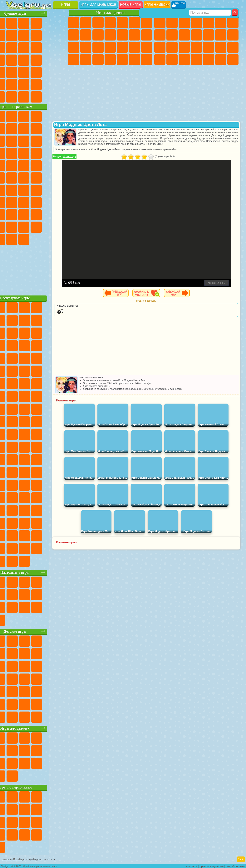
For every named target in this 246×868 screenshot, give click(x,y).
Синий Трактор (12, 190)
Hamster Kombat (36, 239)
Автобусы (196, 60)
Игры (66, 5)
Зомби (209, 23)
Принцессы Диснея (74, 60)
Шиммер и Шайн (24, 177)
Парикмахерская (135, 35)
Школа (48, 84)
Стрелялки (233, 60)
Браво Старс (60, 190)
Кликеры (60, 47)
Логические (48, 47)
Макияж (147, 47)
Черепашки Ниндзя (172, 35)
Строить (48, 96)
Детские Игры (48, 23)
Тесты (122, 23)
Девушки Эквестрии (86, 23)
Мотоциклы (184, 35)
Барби (110, 23)
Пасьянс (12, 60)
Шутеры (209, 60)
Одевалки (122, 35)
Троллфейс (48, 128)
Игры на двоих (157, 5)
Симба (24, 227)
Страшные (36, 47)
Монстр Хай (135, 23)
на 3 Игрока (12, 84)
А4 (24, 202)
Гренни (48, 202)
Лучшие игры (37, 13)
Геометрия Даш (48, 35)
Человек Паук (48, 165)
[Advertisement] (37, 269)
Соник (60, 153)
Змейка (48, 72)
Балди (36, 202)
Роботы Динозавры (196, 47)
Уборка (122, 60)
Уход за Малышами (98, 60)
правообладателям (212, 865)
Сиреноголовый (36, 190)
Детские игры (37, 631)
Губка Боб (24, 116)
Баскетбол (60, 84)
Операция (135, 47)
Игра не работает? (154, 304)
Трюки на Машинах (36, 72)
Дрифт (184, 60)
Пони (74, 23)
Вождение (12, 96)
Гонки (233, 35)
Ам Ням (60, 141)
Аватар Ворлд (12, 227)
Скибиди (12, 239)
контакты (192, 865)
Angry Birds (48, 141)
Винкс (147, 60)
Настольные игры (37, 572)
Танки (196, 23)
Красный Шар (36, 128)
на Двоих (60, 23)
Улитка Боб (24, 128)
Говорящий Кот (48, 116)
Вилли (12, 116)
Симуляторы (36, 23)
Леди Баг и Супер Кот (60, 128)
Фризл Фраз (60, 165)
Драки (221, 35)
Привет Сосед (36, 214)
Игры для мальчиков (98, 5)
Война (36, 96)
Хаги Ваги (60, 202)
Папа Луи (74, 47)
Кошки (110, 35)
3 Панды (24, 153)
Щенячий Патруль (36, 116)
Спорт (60, 35)
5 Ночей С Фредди (12, 128)
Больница (110, 47)
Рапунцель (98, 47)
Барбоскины (12, 165)
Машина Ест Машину (233, 47)
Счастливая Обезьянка (36, 177)
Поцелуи (147, 35)
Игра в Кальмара (12, 202)
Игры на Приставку (60, 96)
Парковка (160, 23)
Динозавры (48, 60)
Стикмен (196, 35)
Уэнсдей (48, 227)
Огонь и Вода (98, 23)
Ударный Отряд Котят (24, 165)
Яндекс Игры (24, 35)
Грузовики (209, 35)
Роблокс (12, 214)
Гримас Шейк (24, 239)
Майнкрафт (233, 23)
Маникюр (122, 47)
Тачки (36, 153)
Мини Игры (12, 72)
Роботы (172, 47)
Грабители (221, 47)
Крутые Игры (36, 84)
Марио (36, 165)
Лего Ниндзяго (60, 116)
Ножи (36, 60)
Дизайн (110, 60)
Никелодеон (24, 84)
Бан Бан (60, 227)
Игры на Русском (24, 60)
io (24, 47)
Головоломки (60, 72)
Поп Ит (36, 35)
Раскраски (74, 35)
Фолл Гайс (24, 190)
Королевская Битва (221, 23)
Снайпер (160, 47)
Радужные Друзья (48, 214)
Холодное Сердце (98, 35)
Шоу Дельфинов (12, 153)
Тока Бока (60, 214)
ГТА (160, 60)
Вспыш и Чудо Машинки (48, 153)
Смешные (12, 47)
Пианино (135, 60)
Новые (12, 23)
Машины (160, 35)
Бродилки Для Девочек (147, 23)
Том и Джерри (48, 177)
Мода (86, 60)
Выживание (209, 47)
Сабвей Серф (36, 141)
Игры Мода (86, 159)
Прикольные (60, 60)
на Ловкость (12, 35)
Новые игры (131, 5)
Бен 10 (172, 60)
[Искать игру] (210, 5)
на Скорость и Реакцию (24, 72)
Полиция (184, 47)
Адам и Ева (12, 177)
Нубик (24, 214)
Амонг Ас (48, 190)
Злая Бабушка (12, 141)
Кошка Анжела (86, 35)
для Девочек (24, 23)
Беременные (86, 47)
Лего (24, 141)
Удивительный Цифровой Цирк (48, 239)
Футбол (172, 23)
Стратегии (184, 23)
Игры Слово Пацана (36, 227)
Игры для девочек (111, 13)
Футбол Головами (24, 96)
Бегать (221, 60)
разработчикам (235, 865)
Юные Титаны (60, 177)
